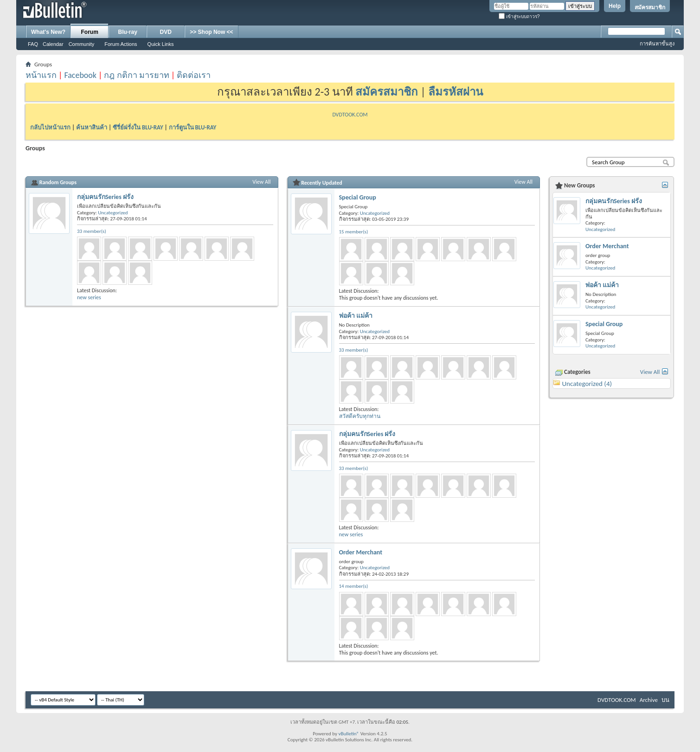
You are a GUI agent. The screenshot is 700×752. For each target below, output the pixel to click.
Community (82, 44)
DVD (166, 32)
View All (261, 182)
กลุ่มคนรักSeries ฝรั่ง (105, 197)
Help (615, 6)
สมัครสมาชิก (650, 7)
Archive (649, 700)
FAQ (33, 44)
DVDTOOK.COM (350, 115)
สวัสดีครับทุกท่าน (360, 416)
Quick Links (161, 44)
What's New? (48, 32)
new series (89, 297)
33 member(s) (92, 231)
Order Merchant (361, 552)
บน (665, 700)
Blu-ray (128, 32)
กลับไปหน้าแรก (50, 127)
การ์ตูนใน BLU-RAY (193, 127)
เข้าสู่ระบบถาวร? (519, 16)
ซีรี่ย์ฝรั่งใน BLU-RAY (138, 127)
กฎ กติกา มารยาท (136, 75)
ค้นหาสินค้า (92, 127)
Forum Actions (121, 44)
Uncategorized (113, 213)
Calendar (53, 44)
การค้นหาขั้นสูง (657, 44)
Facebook (80, 75)
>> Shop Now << (211, 32)
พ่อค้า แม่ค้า (356, 316)
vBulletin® (349, 734)
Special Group (358, 197)
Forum (90, 32)
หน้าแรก (41, 75)
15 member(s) (354, 232)
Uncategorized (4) (587, 384)
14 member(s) (354, 586)
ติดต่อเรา (194, 75)
